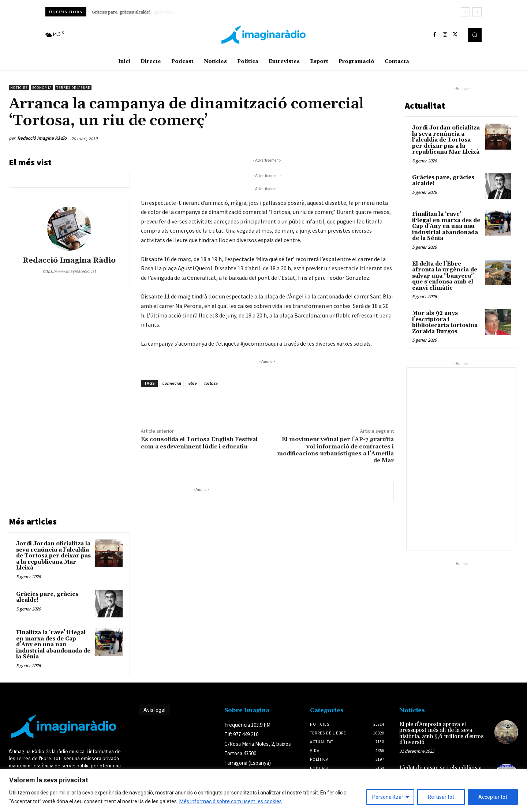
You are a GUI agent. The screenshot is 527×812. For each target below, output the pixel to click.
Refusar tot (441, 797)
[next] (477, 12)
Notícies (19, 88)
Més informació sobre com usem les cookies (231, 801)
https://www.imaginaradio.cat (69, 271)
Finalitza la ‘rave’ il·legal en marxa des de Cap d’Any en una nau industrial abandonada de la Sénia (53, 645)
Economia (42, 88)
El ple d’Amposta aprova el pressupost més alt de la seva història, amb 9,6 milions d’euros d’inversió (441, 734)
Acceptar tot (493, 797)
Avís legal (154, 710)
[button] (475, 35)
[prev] (465, 12)
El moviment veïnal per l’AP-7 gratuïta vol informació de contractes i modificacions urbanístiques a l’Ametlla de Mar (335, 450)
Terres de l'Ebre (73, 88)
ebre (192, 383)
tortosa (211, 383)
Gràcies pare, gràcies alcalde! (121, 12)
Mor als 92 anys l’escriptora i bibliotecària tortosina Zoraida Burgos (445, 322)
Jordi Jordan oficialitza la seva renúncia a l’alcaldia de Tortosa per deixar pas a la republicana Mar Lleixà (53, 556)
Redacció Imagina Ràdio (42, 138)
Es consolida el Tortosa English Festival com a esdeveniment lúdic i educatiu (199, 443)
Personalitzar (388, 797)
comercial (171, 383)
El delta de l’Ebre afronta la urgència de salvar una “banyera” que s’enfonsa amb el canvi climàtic (445, 276)
